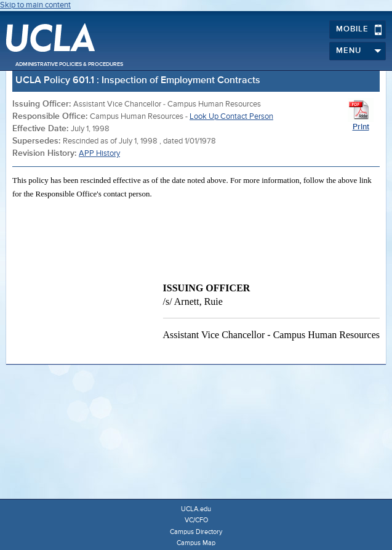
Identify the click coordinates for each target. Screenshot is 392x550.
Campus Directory (196, 532)
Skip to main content (35, 5)
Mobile (359, 30)
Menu (359, 51)
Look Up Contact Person (231, 117)
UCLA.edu (196, 509)
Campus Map (196, 543)
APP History (99, 154)
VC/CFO (196, 520)
